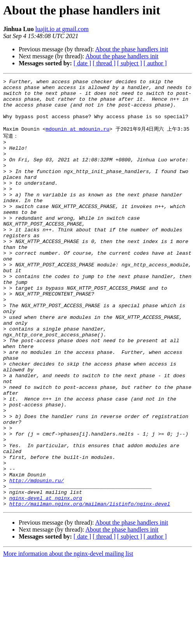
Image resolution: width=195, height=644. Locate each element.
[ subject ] (130, 63)
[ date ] (82, 63)
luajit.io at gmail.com (62, 29)
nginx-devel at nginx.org (46, 580)
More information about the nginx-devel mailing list (68, 637)
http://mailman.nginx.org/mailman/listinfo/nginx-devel (90, 587)
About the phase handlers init (132, 49)
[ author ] (155, 63)
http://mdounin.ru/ (37, 559)
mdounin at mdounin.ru (77, 138)
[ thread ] (104, 63)
